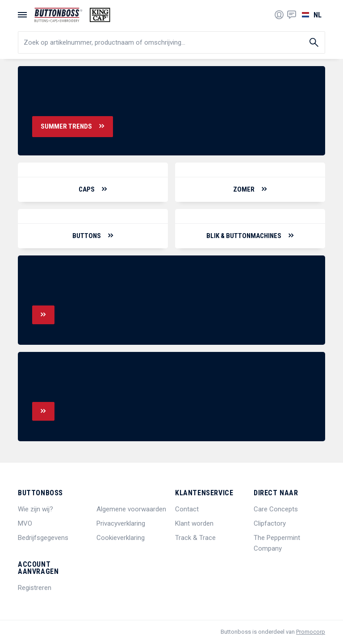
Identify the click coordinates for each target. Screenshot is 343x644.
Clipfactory (270, 523)
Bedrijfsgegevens (43, 538)
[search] (171, 42)
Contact (187, 509)
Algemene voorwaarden (131, 509)
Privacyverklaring (121, 523)
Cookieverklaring (121, 538)
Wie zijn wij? (36, 509)
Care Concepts (276, 509)
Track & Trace (195, 538)
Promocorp (311, 632)
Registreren (35, 588)
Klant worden (194, 523)
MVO (25, 523)
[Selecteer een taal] (311, 15)
